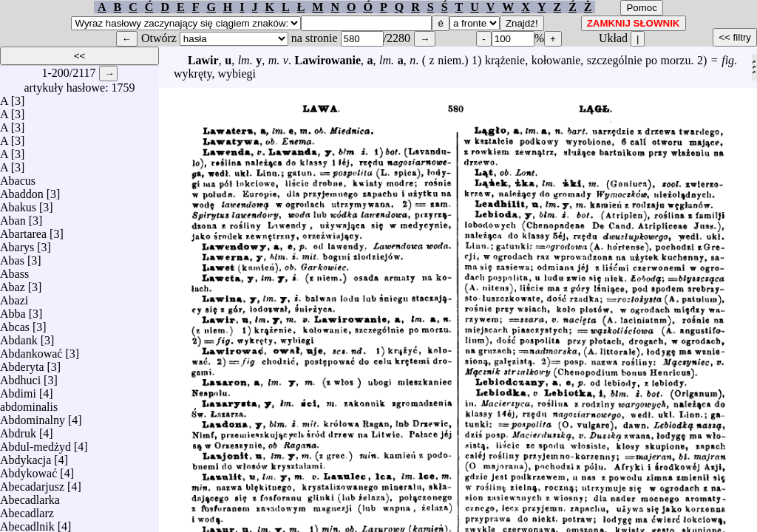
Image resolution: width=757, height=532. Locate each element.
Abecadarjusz (32, 483)
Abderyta (22, 363)
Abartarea (23, 230)
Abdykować (28, 470)
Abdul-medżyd (35, 443)
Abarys (17, 243)
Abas (12, 257)
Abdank (19, 337)
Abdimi (18, 390)
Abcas (15, 323)
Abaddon (22, 190)
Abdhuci (20, 376)
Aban (13, 217)
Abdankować (31, 350)
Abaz (13, 283)
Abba (13, 310)
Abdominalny (33, 416)
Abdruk (18, 430)
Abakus (18, 204)
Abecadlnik (27, 523)
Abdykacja (26, 456)
